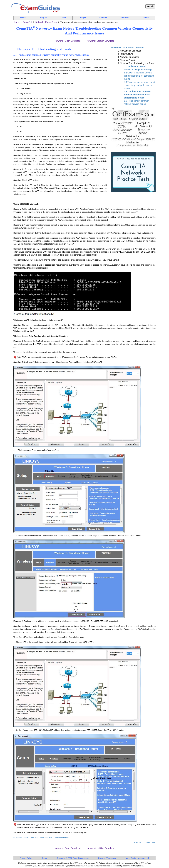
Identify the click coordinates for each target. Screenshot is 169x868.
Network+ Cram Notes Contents (128, 48)
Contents (146, 842)
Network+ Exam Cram (46, 22)
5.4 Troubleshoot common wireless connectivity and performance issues (137, 95)
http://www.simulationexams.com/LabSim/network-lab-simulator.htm (41, 837)
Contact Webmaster (107, 858)
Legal (45, 858)
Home (23, 18)
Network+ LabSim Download (101, 41)
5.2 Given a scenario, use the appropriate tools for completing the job (139, 76)
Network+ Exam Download (68, 41)
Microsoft (125, 18)
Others (146, 18)
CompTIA (43, 18)
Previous (138, 842)
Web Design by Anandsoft (138, 858)
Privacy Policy (26, 858)
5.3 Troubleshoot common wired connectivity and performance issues (139, 85)
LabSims (103, 18)
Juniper (83, 18)
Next (154, 842)
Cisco (63, 18)
